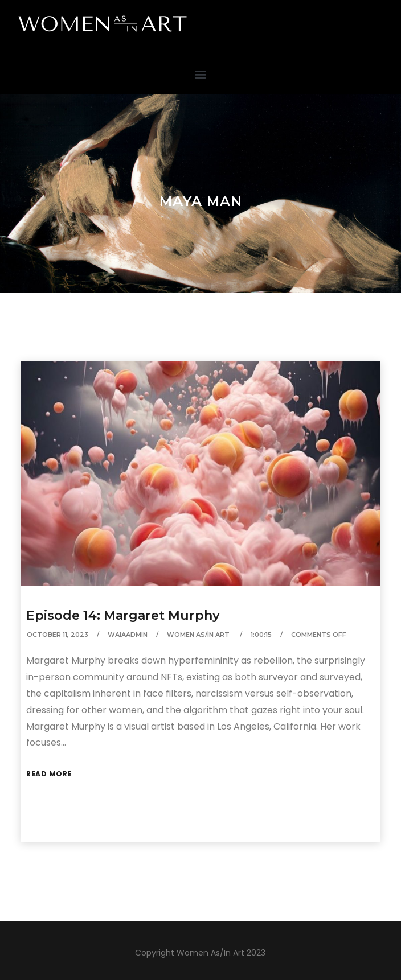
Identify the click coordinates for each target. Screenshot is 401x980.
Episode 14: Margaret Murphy (123, 615)
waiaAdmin (128, 635)
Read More (49, 774)
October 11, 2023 (58, 635)
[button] (201, 74)
